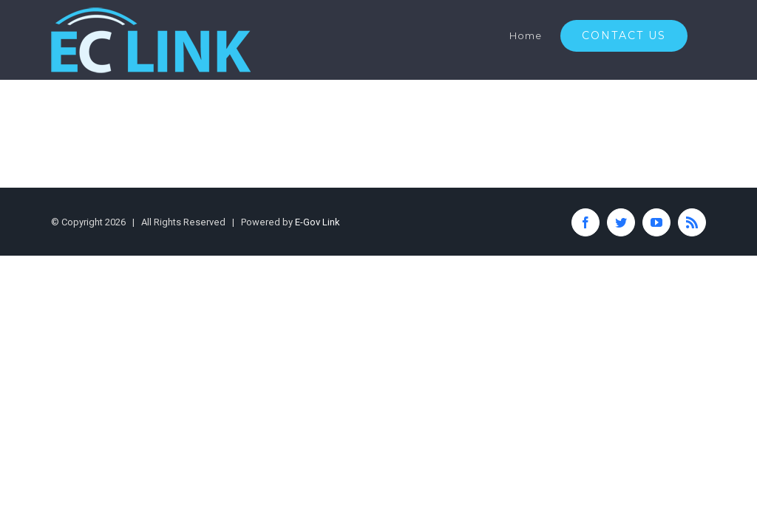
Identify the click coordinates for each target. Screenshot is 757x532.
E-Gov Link (318, 222)
